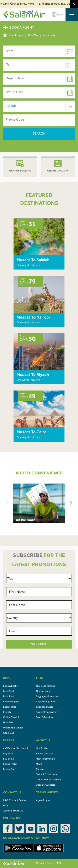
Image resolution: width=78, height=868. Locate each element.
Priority (7, 712)
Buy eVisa (8, 759)
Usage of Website (46, 785)
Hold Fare (8, 723)
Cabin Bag (9, 733)
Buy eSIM (8, 754)
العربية (57, 14)
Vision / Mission (45, 754)
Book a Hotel (10, 764)
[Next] (71, 503)
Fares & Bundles (45, 718)
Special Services (45, 707)
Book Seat (9, 692)
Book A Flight (10, 686)
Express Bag (10, 707)
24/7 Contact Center (15, 801)
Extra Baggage (11, 702)
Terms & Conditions (47, 775)
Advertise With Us (13, 811)
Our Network (43, 692)
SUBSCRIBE (39, 644)
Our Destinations (46, 686)
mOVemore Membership (16, 749)
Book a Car (9, 770)
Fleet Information (45, 759)
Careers (40, 770)
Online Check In (12, 718)
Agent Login (43, 801)
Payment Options (46, 702)
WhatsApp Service (13, 728)
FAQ (5, 806)
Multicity (48, 35)
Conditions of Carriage (48, 780)
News (39, 764)
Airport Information (47, 712)
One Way (30, 35)
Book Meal (9, 697)
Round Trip (12, 35)
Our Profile (42, 749)
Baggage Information (48, 697)
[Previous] (7, 503)
